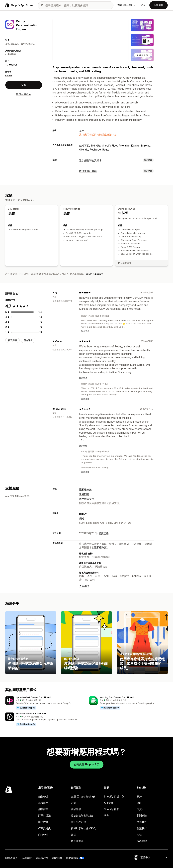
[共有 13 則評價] (41, 317)
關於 (139, 797)
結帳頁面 (84, 146)
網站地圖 (57, 858)
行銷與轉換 (44, 828)
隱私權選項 (72, 858)
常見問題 (84, 494)
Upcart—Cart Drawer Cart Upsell (33, 697)
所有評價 (28, 340)
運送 (74, 835)
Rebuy (9, 75)
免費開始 (159, 5)
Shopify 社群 (111, 809)
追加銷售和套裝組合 (82, 816)
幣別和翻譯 (77, 841)
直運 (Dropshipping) (83, 797)
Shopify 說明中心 (114, 797)
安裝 (24, 85)
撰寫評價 (12, 340)
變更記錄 (104, 533)
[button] (45, 703)
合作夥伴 (142, 822)
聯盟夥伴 (142, 828)
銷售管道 (43, 797)
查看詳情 (84, 586)
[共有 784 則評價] (40, 312)
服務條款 (27, 858)
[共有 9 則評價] (41, 327)
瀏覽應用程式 (126, 5)
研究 (106, 816)
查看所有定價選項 (94, 274)
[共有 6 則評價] (41, 322)
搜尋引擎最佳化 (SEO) (84, 828)
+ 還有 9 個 (142, 55)
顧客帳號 (96, 146)
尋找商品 (43, 803)
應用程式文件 (87, 499)
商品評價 (76, 809)
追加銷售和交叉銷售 (90, 160)
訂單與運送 (44, 816)
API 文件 (109, 803)
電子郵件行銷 (79, 822)
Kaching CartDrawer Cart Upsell (117, 697)
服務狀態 (142, 841)
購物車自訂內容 (88, 171)
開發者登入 (12, 858)
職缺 (139, 803)
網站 (82, 518)
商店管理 (43, 835)
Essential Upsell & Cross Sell (31, 713)
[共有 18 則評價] (41, 332)
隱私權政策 (85, 490)
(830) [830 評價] (14, 65)
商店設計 (43, 822)
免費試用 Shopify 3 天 (87, 764)
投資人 (140, 809)
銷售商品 (43, 809)
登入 (143, 5)
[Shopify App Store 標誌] (19, 5)
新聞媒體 (142, 816)
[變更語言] (154, 857)
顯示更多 (85, 331)
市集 (74, 803)
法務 (139, 835)
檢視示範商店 (24, 94)
